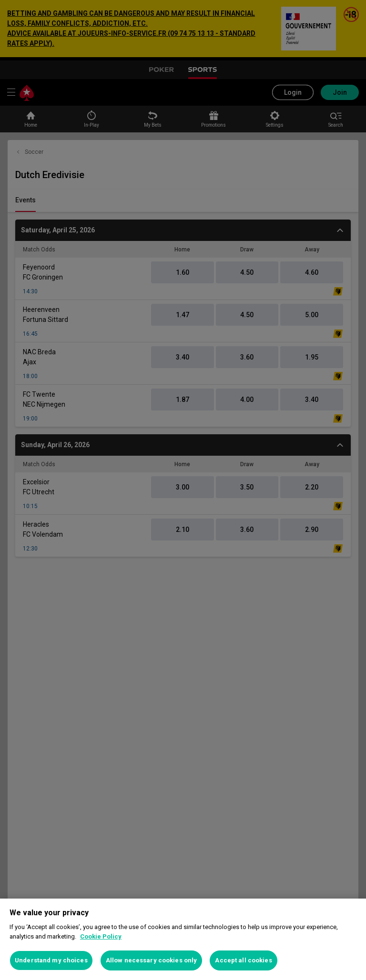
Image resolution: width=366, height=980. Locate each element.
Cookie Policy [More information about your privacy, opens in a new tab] (101, 936)
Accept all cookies (243, 960)
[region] (183, 939)
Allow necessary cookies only (152, 960)
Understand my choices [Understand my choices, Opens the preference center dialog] (51, 960)
